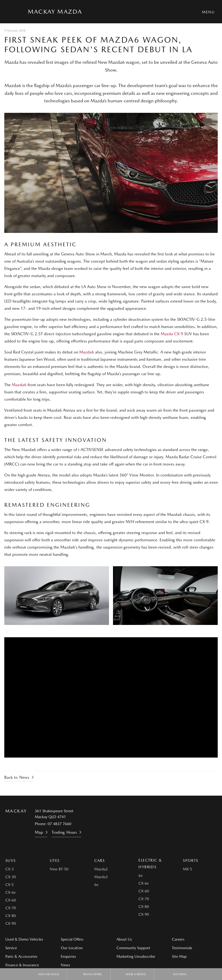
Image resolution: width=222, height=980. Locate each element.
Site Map (179, 956)
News (65, 965)
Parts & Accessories (21, 956)
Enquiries (68, 956)
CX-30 (11, 877)
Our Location (72, 948)
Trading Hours (64, 832)
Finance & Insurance (22, 965)
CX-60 (11, 900)
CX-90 (11, 923)
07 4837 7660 (59, 824)
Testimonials (182, 948)
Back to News (17, 777)
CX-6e (10, 892)
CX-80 (11, 916)
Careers (178, 939)
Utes (55, 860)
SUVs (11, 860)
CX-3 (10, 869)
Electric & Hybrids (150, 864)
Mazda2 (101, 869)
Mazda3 (101, 877)
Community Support (133, 948)
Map (39, 832)
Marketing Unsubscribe (136, 956)
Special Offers (72, 939)
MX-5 (187, 869)
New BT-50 (59, 869)
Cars (100, 860)
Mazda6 (87, 352)
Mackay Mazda (55, 12)
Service (11, 948)
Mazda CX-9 (172, 334)
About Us (124, 939)
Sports (191, 860)
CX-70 (11, 908)
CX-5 (10, 885)
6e (96, 885)
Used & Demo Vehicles (24, 939)
